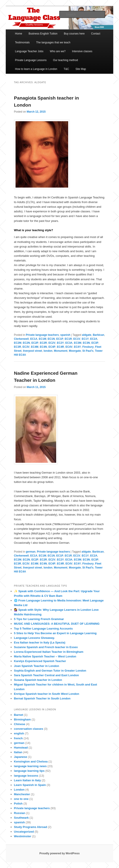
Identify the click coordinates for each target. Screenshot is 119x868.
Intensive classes (82, 51)
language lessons (26, 776)
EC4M (35, 347)
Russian (20, 813)
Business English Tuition (43, 34)
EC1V (77, 339)
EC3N (86, 343)
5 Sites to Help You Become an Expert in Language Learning (55, 633)
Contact (96, 34)
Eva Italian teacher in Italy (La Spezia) (40, 642)
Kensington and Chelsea (31, 761)
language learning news (30, 766)
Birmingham (22, 719)
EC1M (43, 339)
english (19, 733)
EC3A (69, 343)
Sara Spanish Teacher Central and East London (46, 675)
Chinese (20, 724)
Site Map (81, 69)
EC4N (44, 347)
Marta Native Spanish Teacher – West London (45, 656)
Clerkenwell (21, 339)
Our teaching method (65, 60)
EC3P (95, 343)
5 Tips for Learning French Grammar (39, 619)
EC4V (69, 347)
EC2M (18, 343)
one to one (21, 799)
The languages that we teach (53, 42)
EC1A (34, 339)
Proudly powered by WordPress (59, 853)
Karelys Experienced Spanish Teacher (40, 661)
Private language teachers (42, 335)
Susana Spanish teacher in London (38, 680)
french (18, 738)
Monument (61, 351)
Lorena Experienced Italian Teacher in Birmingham (49, 652)
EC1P (60, 339)
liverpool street (32, 351)
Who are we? (58, 51)
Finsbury (88, 347)
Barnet (19, 715)
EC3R (18, 347)
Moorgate (75, 351)
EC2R (44, 343)
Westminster (23, 836)
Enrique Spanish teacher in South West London (47, 694)
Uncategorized (24, 832)
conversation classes (29, 729)
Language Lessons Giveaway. (34, 638)
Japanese (21, 757)
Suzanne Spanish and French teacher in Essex (46, 647)
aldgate (87, 335)
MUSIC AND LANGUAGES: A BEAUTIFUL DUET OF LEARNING (57, 624)
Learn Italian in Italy (27, 780)
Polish (18, 804)
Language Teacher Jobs (29, 51)
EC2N (26, 343)
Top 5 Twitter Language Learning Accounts (43, 629)
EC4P (52, 347)
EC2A (94, 339)
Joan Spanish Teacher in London (37, 666)
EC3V (26, 347)
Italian (18, 752)
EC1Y (85, 339)
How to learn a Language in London (36, 69)
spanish (65, 335)
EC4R (60, 347)
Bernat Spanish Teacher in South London (42, 698)
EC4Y (77, 347)
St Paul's (88, 351)
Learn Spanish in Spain (30, 785)
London (19, 790)
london (48, 351)
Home (19, 34)
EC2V (52, 343)
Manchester (22, 794)
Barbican (98, 335)
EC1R (68, 339)
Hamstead (21, 748)
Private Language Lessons (31, 60)
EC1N (51, 339)
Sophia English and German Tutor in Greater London (50, 671)
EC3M (78, 343)
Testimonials (22, 42)
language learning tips (29, 771)
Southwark (21, 818)
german (31, 552)
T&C (66, 69)
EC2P (35, 343)
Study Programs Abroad (31, 827)
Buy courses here (74, 34)
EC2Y (60, 343)
